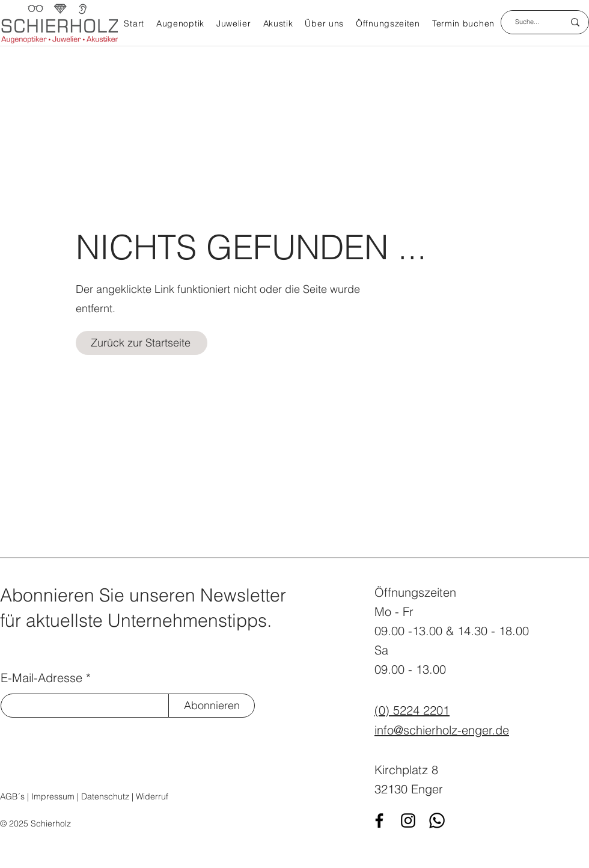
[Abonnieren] (212, 706)
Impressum (53, 796)
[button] (180, 25)
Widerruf (152, 796)
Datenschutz (105, 796)
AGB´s (12, 796)
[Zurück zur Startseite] (142, 343)
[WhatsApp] (437, 820)
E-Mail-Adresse (41, 678)
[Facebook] (379, 820)
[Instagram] (408, 820)
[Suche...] (527, 22)
